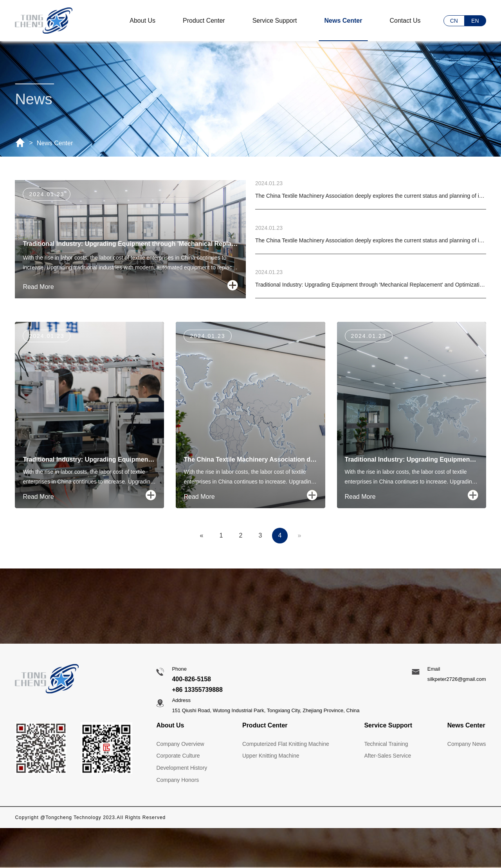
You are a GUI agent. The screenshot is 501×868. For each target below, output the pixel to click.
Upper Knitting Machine (271, 756)
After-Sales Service (387, 756)
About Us (142, 21)
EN (475, 21)
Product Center (204, 21)
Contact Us (405, 21)
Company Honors (178, 780)
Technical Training (386, 744)
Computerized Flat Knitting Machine (286, 744)
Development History (182, 768)
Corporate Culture (178, 756)
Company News (467, 744)
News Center (343, 21)
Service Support (275, 21)
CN (454, 21)
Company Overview (180, 744)
